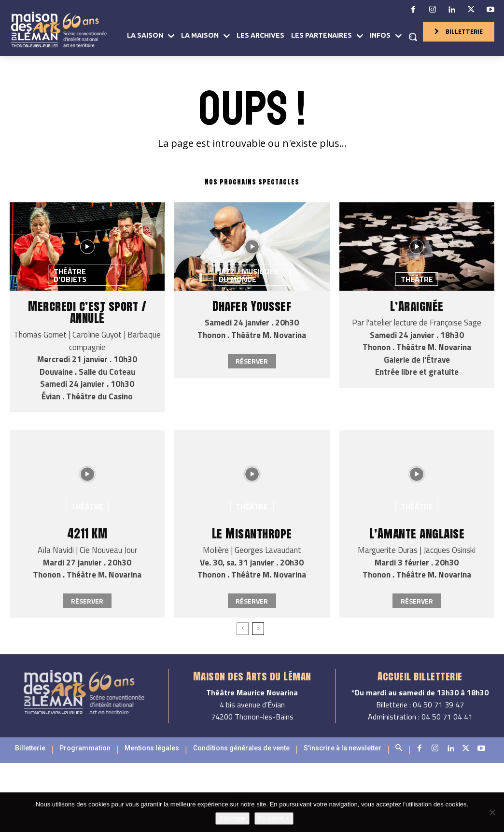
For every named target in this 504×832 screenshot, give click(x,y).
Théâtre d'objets (70, 275)
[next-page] (258, 629)
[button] (413, 37)
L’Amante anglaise (417, 533)
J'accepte (232, 818)
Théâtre (417, 279)
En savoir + (274, 818)
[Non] (492, 812)
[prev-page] (243, 629)
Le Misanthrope (252, 533)
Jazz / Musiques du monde (248, 275)
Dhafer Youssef (252, 306)
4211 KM (87, 533)
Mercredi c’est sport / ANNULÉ (87, 312)
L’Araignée (417, 306)
